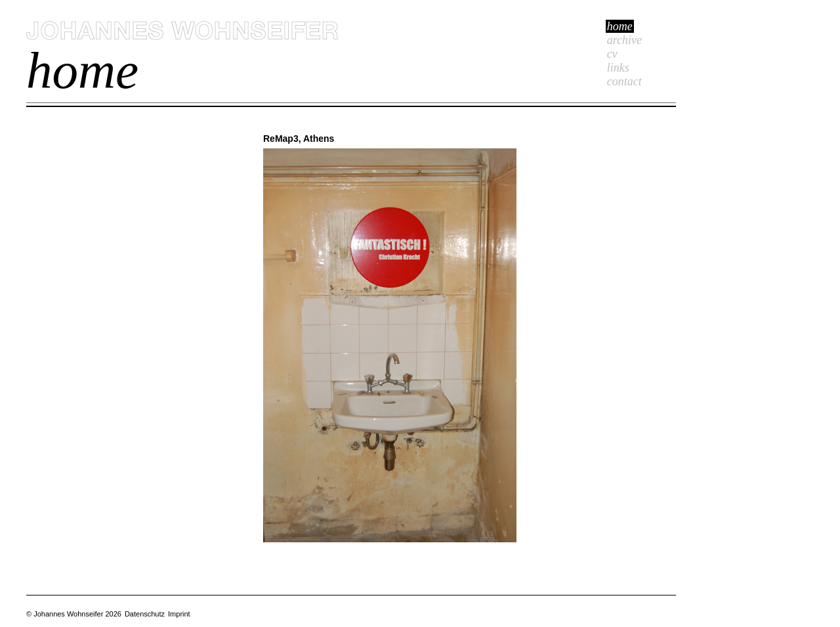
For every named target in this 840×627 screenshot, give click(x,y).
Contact (624, 81)
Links (618, 68)
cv (612, 54)
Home (620, 26)
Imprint (179, 614)
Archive (624, 40)
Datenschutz (145, 614)
